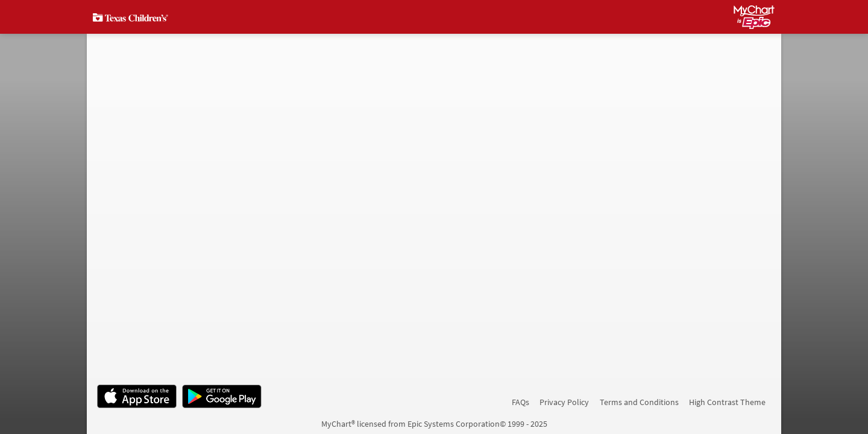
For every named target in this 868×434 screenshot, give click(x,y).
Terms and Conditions (639, 402)
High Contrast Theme (727, 402)
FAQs (520, 402)
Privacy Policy (564, 402)
